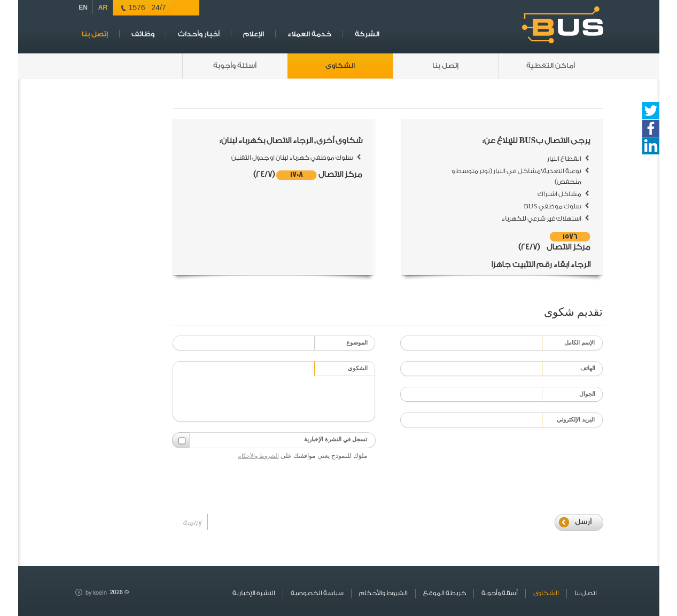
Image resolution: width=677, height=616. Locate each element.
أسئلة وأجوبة (235, 65)
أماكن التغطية (551, 65)
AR (103, 7)
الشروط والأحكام (258, 456)
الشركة (367, 34)
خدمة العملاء (309, 34)
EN (83, 7)
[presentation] (480, 459)
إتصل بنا (95, 34)
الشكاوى (340, 65)
